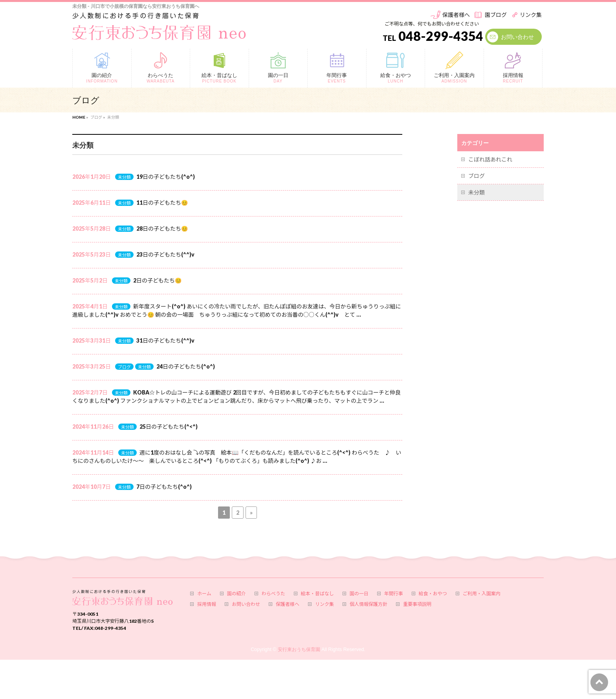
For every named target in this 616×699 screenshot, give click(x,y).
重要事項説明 (417, 604)
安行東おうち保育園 (299, 649)
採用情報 (207, 604)
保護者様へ (456, 15)
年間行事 (394, 594)
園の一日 (359, 594)
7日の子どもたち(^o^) (164, 487)
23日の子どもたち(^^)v (165, 254)
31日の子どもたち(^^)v (165, 340)
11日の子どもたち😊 (162, 203)
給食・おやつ (433, 594)
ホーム (204, 594)
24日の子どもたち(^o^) (186, 366)
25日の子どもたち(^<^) (169, 427)
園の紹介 (236, 594)
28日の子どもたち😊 (162, 228)
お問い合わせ (517, 37)
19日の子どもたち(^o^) (166, 177)
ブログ (124, 367)
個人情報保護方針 (368, 604)
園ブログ (496, 15)
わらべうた (273, 594)
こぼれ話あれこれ (490, 159)
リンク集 (531, 15)
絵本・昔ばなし (317, 594)
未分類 (124, 177)
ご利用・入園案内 (482, 594)
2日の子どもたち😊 (157, 280)
